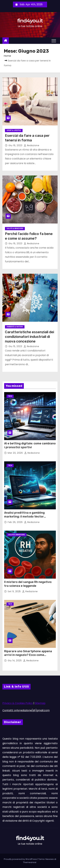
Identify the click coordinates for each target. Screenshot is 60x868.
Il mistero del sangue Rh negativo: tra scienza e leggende (28, 584)
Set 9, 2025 (15, 591)
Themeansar (30, 862)
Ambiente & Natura (15, 327)
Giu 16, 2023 (16, 145)
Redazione (32, 145)
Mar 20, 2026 (16, 453)
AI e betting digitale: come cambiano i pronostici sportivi (30, 445)
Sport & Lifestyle (14, 130)
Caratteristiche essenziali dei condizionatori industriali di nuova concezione (30, 337)
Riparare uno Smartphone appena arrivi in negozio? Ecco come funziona (28, 655)
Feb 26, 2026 (16, 522)
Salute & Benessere (15, 229)
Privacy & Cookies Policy (18, 703)
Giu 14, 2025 (15, 661)
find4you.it (30, 21)
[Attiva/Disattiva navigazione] (54, 41)
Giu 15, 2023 (16, 346)
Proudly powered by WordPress (21, 859)
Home (7, 56)
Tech (10, 396)
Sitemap (40, 703)
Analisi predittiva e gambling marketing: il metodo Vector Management (24, 517)
